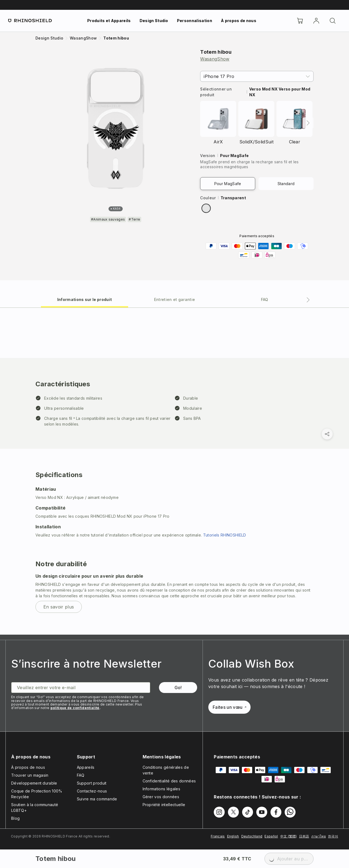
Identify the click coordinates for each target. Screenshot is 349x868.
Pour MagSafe (228, 184)
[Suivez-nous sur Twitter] (233, 812)
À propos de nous (239, 21)
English (233, 836)
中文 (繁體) (289, 836)
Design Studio (154, 21)
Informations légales (161, 789)
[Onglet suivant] (308, 300)
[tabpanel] (174, 471)
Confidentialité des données (169, 781)
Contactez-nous (92, 791)
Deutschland (252, 836)
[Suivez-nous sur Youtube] (262, 812)
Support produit (92, 783)
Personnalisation (195, 21)
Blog (15, 818)
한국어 (333, 836)
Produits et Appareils (109, 21)
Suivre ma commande (97, 799)
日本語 (304, 836)
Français (218, 836)
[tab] (85, 299)
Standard (286, 184)
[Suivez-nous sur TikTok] (248, 812)
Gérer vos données (161, 797)
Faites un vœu (229, 707)
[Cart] (300, 21)
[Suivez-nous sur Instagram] (219, 812)
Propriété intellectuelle (164, 805)
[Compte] (316, 21)
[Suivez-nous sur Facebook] (276, 812)
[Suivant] (308, 123)
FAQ (81, 775)
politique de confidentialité (75, 708)
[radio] (206, 208)
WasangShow (215, 59)
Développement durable (34, 783)
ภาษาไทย (319, 836)
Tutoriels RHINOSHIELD (225, 535)
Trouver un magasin (30, 775)
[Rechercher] (333, 21)
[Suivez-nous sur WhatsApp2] (290, 812)
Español (271, 836)
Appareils (86, 767)
